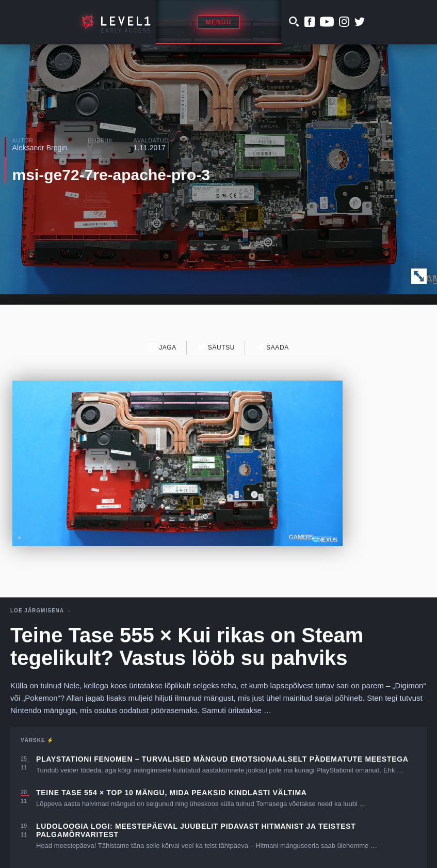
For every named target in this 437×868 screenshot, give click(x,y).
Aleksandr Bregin (40, 148)
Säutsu (216, 347)
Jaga (162, 347)
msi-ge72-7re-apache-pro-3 (111, 175)
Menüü (219, 22)
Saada (272, 347)
